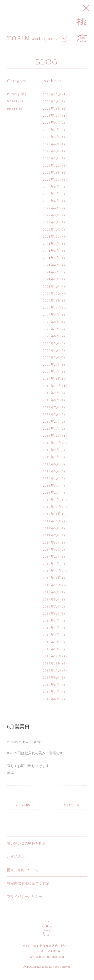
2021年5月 (51, 258)
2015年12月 (52, 656)
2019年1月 (51, 429)
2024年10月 (52, 94)
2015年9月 (51, 677)
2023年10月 (52, 116)
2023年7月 (51, 130)
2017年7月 (51, 535)
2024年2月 (51, 101)
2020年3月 (51, 357)
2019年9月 (51, 393)
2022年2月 (51, 222)
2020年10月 (52, 308)
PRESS (12, 108)
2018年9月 (51, 450)
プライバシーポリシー (25, 897)
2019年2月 (51, 422)
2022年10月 (52, 179)
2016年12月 (52, 571)
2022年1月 (51, 229)
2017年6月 (51, 542)
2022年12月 (52, 165)
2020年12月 (52, 293)
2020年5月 (51, 343)
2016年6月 (51, 613)
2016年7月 (51, 606)
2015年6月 (51, 699)
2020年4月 (51, 350)
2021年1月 (51, 286)
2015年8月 (51, 685)
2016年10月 (52, 585)
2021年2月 (51, 279)
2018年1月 (51, 500)
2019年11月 (52, 379)
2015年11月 (52, 663)
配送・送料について (23, 870)
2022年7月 (51, 194)
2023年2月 (51, 158)
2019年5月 (51, 414)
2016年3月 (51, 635)
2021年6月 (51, 251)
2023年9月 (51, 123)
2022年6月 (51, 201)
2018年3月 (51, 485)
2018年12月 (52, 436)
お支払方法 (16, 857)
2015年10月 (52, 670)
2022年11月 (52, 172)
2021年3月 (51, 272)
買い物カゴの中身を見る (26, 843)
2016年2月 (51, 642)
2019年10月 (52, 386)
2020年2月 (51, 365)
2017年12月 (52, 507)
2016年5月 (51, 621)
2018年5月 (51, 471)
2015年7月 (51, 692)
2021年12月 (52, 236)
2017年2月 (51, 556)
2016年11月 (52, 578)
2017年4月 (51, 549)
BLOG (12, 94)
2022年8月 (51, 187)
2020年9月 (51, 315)
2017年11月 (52, 514)
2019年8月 (51, 400)
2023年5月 (51, 137)
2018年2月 (51, 493)
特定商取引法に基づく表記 (28, 883)
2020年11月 (52, 300)
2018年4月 (51, 478)
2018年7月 (51, 457)
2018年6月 (51, 464)
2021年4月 (51, 265)
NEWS (12, 101)
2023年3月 (51, 151)
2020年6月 (51, 336)
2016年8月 (51, 599)
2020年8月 (51, 322)
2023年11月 (52, 108)
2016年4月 (51, 628)
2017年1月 (51, 564)
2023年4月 (51, 144)
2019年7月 (51, 407)
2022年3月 (51, 215)
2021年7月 (51, 244)
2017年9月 (51, 528)
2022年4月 (51, 208)
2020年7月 (51, 329)
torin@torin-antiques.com (47, 957)
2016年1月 (51, 649)
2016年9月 (51, 592)
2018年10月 (52, 443)
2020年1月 (51, 372)
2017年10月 (52, 521)
